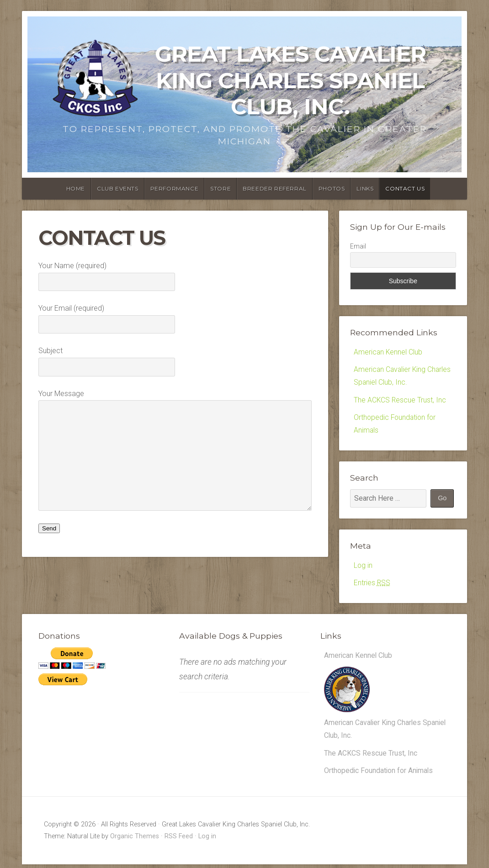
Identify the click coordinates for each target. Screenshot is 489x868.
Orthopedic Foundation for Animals (379, 774)
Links (365, 188)
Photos (332, 188)
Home (76, 188)
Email (358, 246)
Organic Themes (135, 840)
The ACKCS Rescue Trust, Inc (400, 400)
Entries (372, 585)
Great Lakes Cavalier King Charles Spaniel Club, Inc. (290, 80)
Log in (363, 567)
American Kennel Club (388, 352)
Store (221, 188)
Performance (175, 188)
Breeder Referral (275, 188)
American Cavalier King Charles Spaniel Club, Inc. (374, 725)
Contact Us (405, 188)
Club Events (118, 188)
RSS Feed (179, 840)
